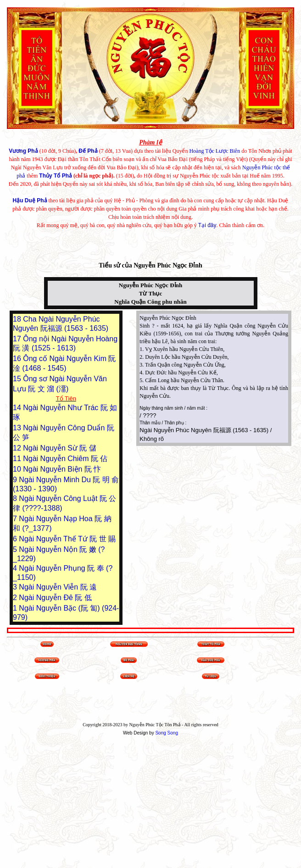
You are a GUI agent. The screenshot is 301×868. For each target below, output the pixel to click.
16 (18, 359)
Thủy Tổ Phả (56, 176)
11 (18, 459)
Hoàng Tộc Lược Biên (215, 151)
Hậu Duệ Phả (30, 200)
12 (18, 448)
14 (18, 408)
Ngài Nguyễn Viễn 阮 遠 (58, 587)
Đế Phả (88, 151)
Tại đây (207, 225)
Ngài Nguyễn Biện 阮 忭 (62, 469)
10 (18, 469)
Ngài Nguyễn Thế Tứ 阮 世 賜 (67, 539)
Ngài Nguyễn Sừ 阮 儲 (60, 448)
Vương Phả (23, 151)
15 (18, 379)
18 (18, 319)
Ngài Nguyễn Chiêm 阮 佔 (65, 459)
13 (18, 428)
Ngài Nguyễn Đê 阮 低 (55, 598)
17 (18, 339)
